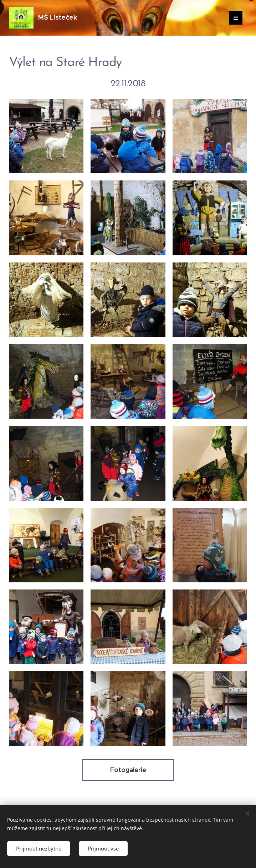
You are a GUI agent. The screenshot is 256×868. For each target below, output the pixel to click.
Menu (233, 18)
